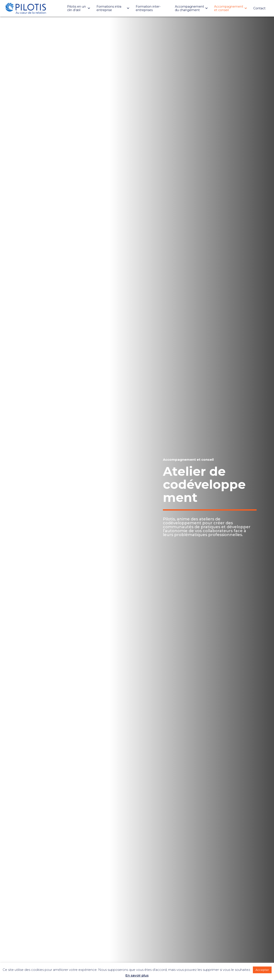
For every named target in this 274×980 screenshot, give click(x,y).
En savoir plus (137, 975)
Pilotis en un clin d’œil (76, 8)
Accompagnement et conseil (229, 8)
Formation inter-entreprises (148, 8)
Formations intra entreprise (109, 8)
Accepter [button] (262, 970)
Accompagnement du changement (189, 8)
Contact (259, 8)
